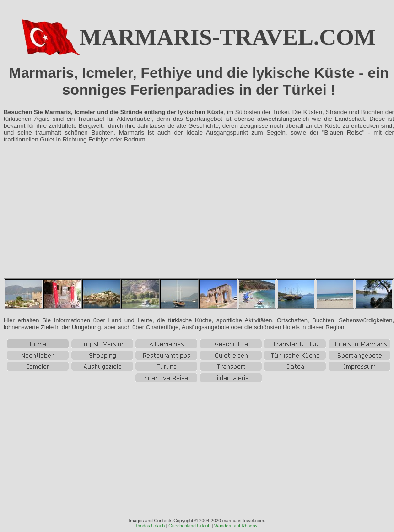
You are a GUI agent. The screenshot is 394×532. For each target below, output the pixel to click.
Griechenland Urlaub (189, 526)
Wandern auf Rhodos (236, 526)
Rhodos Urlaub (149, 526)
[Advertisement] (199, 214)
